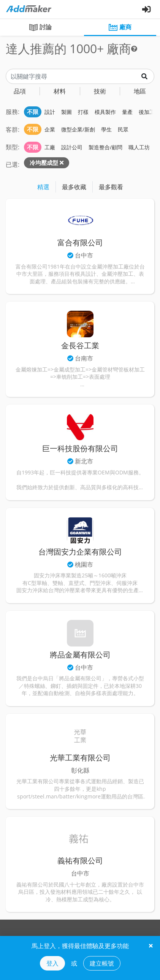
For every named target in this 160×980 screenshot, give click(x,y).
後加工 (147, 112)
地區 (140, 91)
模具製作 (105, 112)
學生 (106, 129)
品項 (20, 91)
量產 (127, 112)
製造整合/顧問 (105, 147)
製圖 (67, 112)
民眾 (123, 129)
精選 (43, 187)
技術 (100, 91)
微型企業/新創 (78, 129)
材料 (60, 91)
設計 (50, 112)
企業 (50, 129)
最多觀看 (111, 187)
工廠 (50, 147)
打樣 (83, 112)
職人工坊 (139, 147)
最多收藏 (74, 187)
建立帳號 (102, 963)
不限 (33, 112)
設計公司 (72, 147)
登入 (52, 963)
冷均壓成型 (44, 163)
